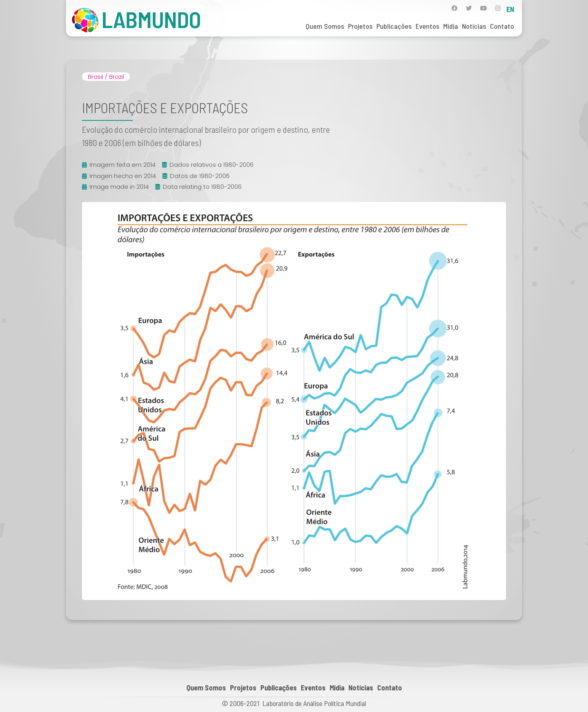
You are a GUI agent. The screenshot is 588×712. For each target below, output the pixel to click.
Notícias (474, 26)
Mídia (451, 26)
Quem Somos (325, 26)
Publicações (394, 26)
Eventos (427, 26)
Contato (502, 26)
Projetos (360, 26)
